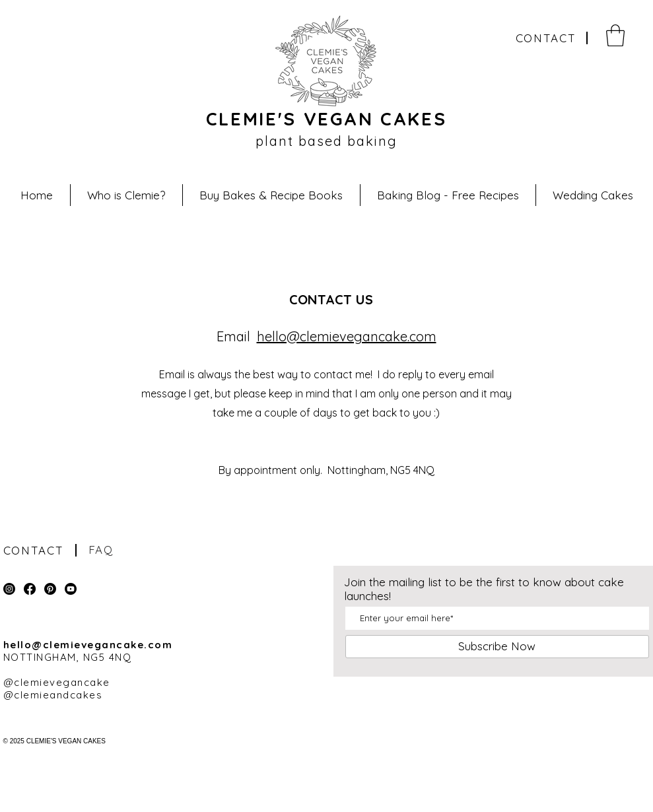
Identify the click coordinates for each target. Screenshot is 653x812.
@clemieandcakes (53, 695)
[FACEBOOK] (30, 589)
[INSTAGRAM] (9, 589)
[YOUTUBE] (71, 589)
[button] (615, 35)
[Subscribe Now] (497, 647)
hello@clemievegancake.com (347, 336)
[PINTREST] (50, 589)
